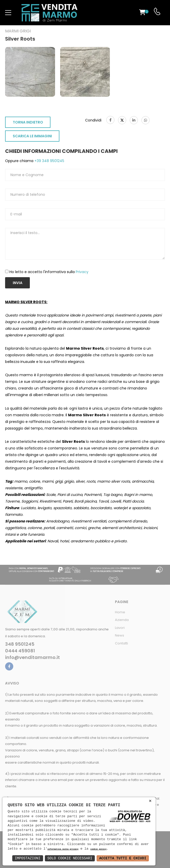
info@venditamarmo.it (32, 657)
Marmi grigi (18, 31)
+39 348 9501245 (49, 161)
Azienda (122, 620)
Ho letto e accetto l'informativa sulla (49, 272)
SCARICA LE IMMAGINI (32, 136)
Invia (18, 283)
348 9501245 (20, 644)
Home (120, 612)
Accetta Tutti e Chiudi (123, 858)
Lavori (120, 628)
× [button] (150, 801)
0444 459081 (20, 651)
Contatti (121, 643)
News (120, 635)
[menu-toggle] (8, 13)
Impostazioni (28, 858)
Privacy (82, 272)
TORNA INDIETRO (28, 122)
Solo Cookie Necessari (70, 858)
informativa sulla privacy (63, 849)
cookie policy (98, 849)
